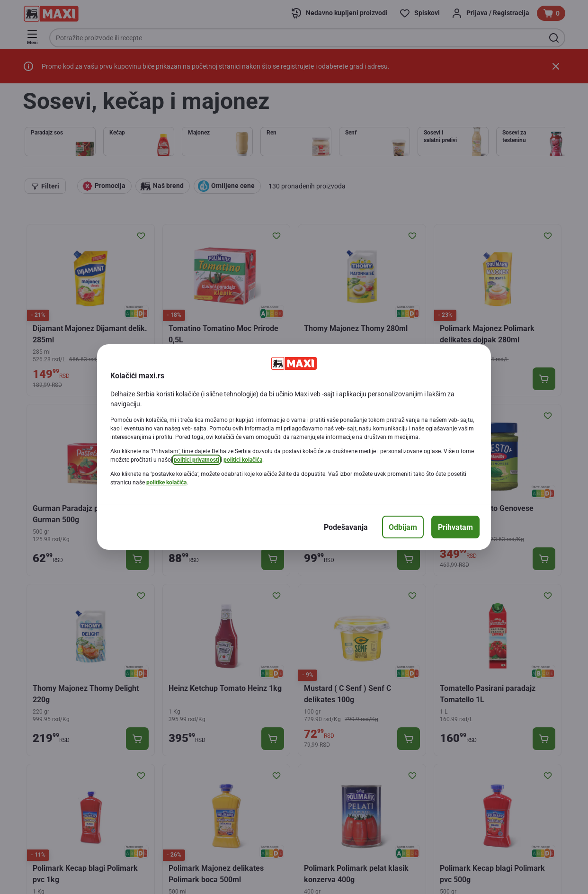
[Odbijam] (403, 527)
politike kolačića (166, 483)
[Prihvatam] (455, 527)
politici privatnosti (196, 460)
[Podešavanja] (346, 527)
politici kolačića (243, 460)
